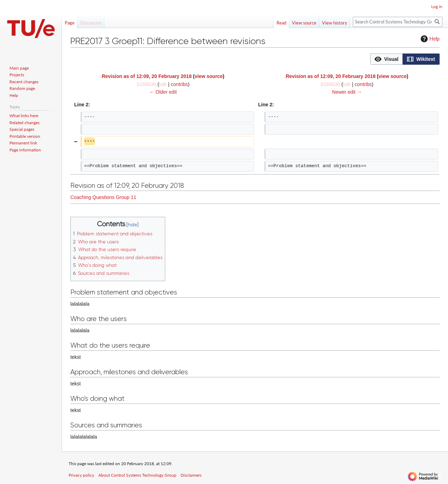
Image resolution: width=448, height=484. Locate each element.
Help (429, 39)
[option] (386, 59)
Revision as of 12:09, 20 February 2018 (147, 76)
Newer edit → (347, 92)
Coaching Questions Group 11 (103, 197)
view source (209, 76)
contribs (179, 84)
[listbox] (405, 59)
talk (163, 84)
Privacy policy (81, 475)
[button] (387, 59)
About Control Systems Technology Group (137, 475)
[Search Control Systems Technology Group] (398, 22)
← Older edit (163, 92)
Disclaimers (191, 475)
